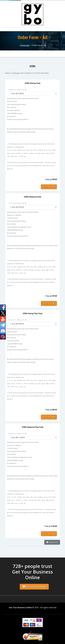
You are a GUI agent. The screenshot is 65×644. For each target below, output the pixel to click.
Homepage (25, 45)
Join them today (34, 587)
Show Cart (52, 542)
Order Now (49, 187)
